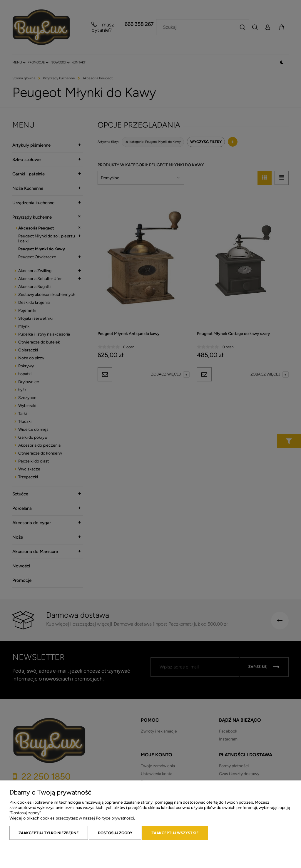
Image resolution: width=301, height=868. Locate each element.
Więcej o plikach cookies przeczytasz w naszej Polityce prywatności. (72, 818)
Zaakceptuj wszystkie (175, 833)
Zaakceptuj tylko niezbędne (49, 833)
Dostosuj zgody (115, 833)
